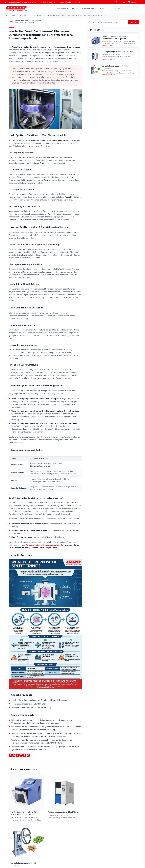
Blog (123, 2)
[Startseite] (6, 15)
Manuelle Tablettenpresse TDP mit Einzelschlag (31, 708)
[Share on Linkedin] (14, 755)
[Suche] (138, 9)
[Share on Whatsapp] (28, 755)
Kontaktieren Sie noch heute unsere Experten (45, 545)
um (118, 2)
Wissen (75, 9)
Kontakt (104, 9)
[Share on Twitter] (17, 755)
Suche (133, 22)
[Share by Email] (25, 755)
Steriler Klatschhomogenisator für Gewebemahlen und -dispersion (39, 700)
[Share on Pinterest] (21, 755)
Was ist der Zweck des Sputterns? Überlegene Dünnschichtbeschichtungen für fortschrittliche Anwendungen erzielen (69, 15)
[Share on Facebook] (10, 755)
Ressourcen (24, 15)
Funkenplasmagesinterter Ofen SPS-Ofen (29, 704)
